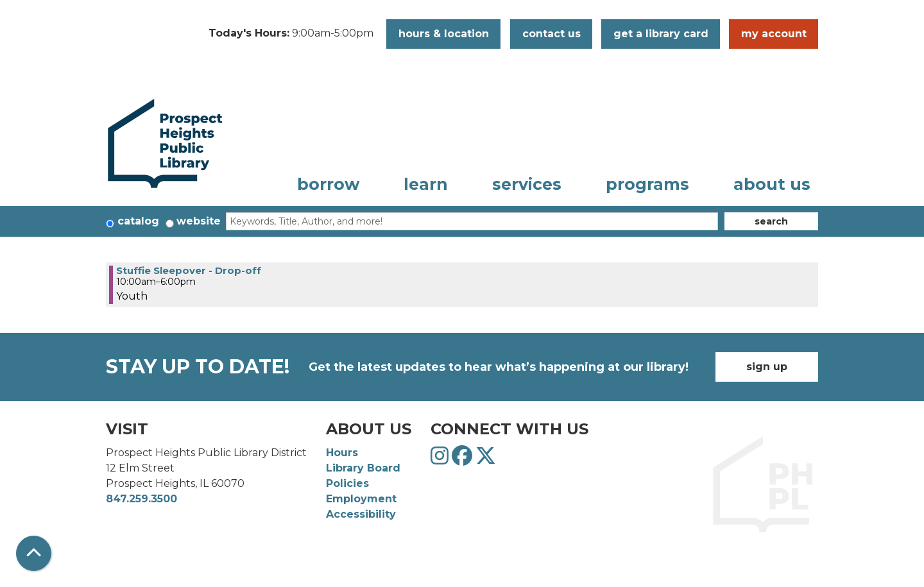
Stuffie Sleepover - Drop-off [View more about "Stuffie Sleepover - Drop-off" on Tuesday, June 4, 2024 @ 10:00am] (189, 270)
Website (199, 221)
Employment (361, 499)
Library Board (363, 468)
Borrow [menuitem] (328, 184)
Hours (342, 453)
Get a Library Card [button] (661, 34)
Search (771, 221)
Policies (347, 483)
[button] (291, 34)
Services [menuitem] (527, 184)
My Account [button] (774, 34)
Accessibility (361, 514)
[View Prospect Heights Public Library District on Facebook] (464, 460)
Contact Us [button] (552, 34)
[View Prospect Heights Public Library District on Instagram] (441, 460)
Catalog (138, 221)
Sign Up (767, 367)
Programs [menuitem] (647, 184)
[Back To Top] (34, 553)
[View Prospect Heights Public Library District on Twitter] (486, 460)
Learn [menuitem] (426, 184)
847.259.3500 (141, 499)
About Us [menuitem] (772, 184)
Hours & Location (444, 34)
